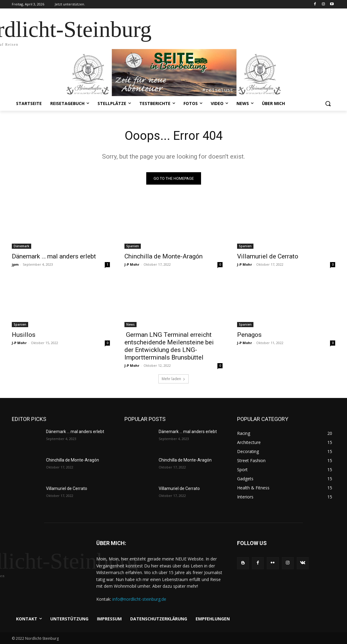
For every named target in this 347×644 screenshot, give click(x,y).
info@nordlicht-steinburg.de (139, 599)
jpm (15, 264)
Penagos (249, 335)
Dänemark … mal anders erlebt (54, 256)
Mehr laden (173, 379)
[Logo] (47, 563)
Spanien (133, 246)
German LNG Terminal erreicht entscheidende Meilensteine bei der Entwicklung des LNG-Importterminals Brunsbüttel (169, 346)
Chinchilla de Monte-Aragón (164, 256)
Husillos (24, 335)
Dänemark (21, 246)
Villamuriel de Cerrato (268, 256)
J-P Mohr (132, 264)
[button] (328, 103)
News (131, 324)
